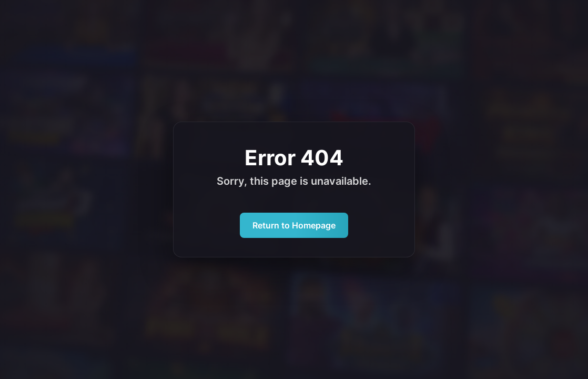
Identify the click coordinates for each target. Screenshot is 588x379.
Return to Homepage (294, 225)
